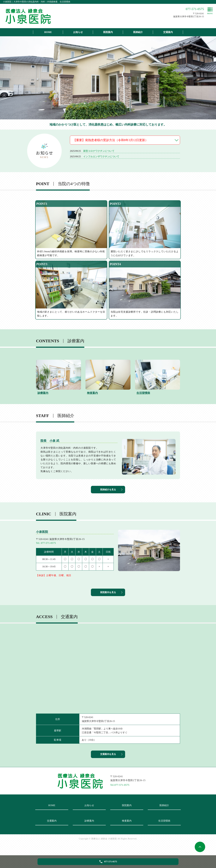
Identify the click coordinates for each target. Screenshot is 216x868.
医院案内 (108, 32)
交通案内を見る (108, 764)
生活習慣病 (164, 831)
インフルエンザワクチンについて (101, 156)
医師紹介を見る (108, 492)
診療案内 (89, 831)
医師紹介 (138, 32)
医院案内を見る (108, 598)
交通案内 (168, 32)
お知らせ (78, 32)
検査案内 (127, 831)
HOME (48, 32)
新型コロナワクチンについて (99, 151)
